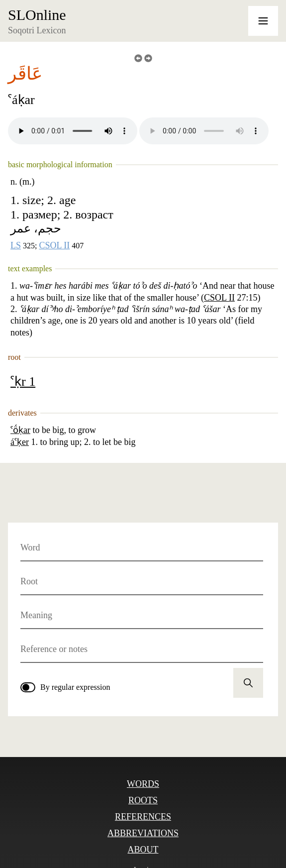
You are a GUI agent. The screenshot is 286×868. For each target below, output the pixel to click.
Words (143, 784)
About (143, 850)
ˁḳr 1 (23, 381)
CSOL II (54, 245)
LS (16, 245)
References (143, 817)
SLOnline (37, 15)
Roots (143, 800)
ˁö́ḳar (20, 430)
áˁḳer (20, 442)
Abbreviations (143, 833)
